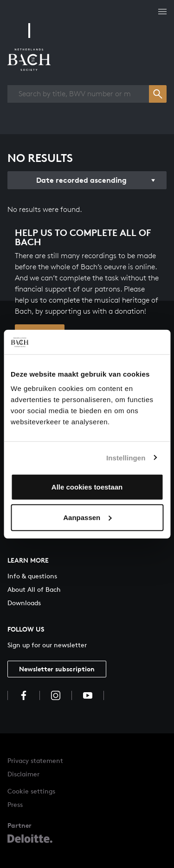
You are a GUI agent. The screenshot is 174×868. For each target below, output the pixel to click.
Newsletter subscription (57, 669)
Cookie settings (31, 791)
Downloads (24, 603)
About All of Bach (34, 589)
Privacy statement (35, 760)
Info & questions (32, 576)
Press (15, 804)
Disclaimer (23, 774)
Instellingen (126, 457)
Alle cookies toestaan (87, 487)
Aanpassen (87, 517)
